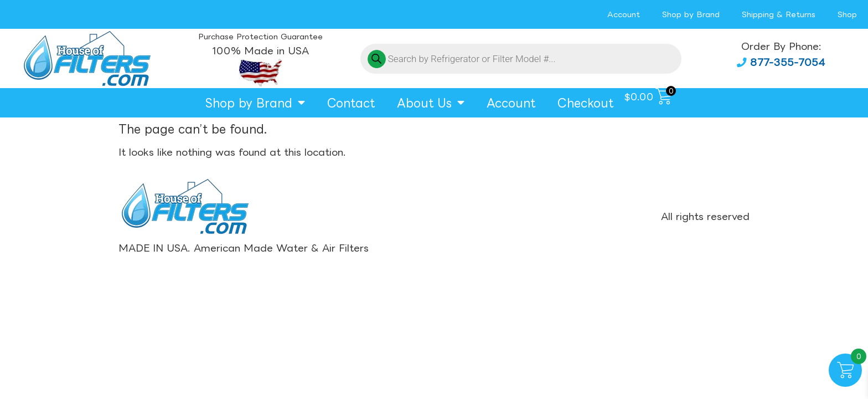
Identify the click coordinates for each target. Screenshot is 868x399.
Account (624, 14)
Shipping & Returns (779, 14)
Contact (351, 103)
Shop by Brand (691, 14)
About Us (431, 103)
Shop (847, 14)
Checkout (585, 103)
